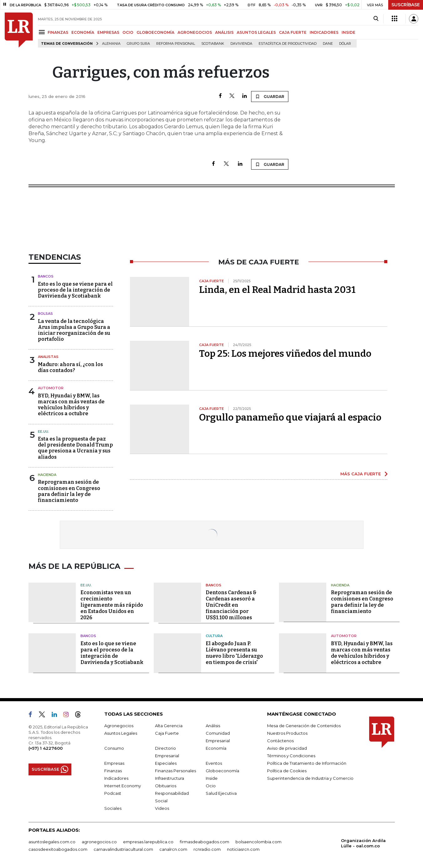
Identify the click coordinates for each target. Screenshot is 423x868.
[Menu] (43, 32)
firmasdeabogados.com (204, 842)
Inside (212, 778)
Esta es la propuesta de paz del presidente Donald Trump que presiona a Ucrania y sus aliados (75, 448)
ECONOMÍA (83, 32)
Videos (162, 808)
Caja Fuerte (167, 733)
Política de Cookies (287, 771)
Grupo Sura (138, 44)
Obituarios (166, 786)
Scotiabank (213, 44)
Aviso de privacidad (287, 748)
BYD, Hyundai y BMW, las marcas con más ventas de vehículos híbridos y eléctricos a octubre (71, 405)
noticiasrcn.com (243, 849)
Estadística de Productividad (288, 44)
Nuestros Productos (287, 733)
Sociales (113, 808)
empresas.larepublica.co (148, 842)
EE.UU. (44, 431)
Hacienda (47, 475)
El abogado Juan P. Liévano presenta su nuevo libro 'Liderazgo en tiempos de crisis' (234, 653)
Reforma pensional (176, 44)
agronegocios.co (99, 842)
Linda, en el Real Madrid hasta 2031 (277, 290)
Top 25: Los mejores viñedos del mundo (285, 354)
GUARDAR (270, 96)
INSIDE (348, 32)
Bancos (46, 276)
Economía (216, 748)
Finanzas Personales (175, 771)
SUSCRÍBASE (406, 5)
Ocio (211, 786)
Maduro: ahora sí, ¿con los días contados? (70, 367)
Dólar (345, 44)
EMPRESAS (108, 32)
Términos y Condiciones (291, 756)
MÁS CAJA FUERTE (361, 474)
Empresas (114, 763)
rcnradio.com (207, 849)
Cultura (214, 636)
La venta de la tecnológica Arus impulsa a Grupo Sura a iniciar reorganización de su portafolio (74, 330)
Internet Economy (123, 786)
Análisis (213, 726)
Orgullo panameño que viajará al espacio (290, 417)
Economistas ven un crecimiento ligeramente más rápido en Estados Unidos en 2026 (112, 605)
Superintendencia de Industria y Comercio (310, 778)
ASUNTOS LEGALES (256, 32)
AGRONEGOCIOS (195, 32)
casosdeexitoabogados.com (58, 849)
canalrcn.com (173, 849)
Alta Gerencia (169, 726)
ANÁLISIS (224, 32)
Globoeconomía (222, 771)
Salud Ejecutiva (221, 793)
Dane (328, 44)
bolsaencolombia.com (258, 842)
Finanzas (113, 771)
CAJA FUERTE (293, 32)
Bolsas (45, 314)
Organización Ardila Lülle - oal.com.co (363, 843)
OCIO (128, 32)
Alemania (111, 44)
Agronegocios (119, 726)
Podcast (113, 793)
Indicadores (116, 778)
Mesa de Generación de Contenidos (304, 726)
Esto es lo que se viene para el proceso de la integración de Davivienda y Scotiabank (75, 290)
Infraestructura (170, 778)
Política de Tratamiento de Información (307, 763)
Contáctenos (280, 741)
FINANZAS (58, 32)
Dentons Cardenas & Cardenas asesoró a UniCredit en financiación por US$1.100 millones (231, 605)
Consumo (114, 748)
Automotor (51, 388)
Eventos (214, 763)
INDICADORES (324, 32)
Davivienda (241, 44)
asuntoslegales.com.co (52, 842)
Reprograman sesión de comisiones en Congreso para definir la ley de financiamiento (69, 491)
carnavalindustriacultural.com (123, 849)
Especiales (166, 763)
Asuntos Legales (121, 733)
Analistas (48, 357)
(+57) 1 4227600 (46, 748)
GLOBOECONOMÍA (155, 32)
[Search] (376, 19)
